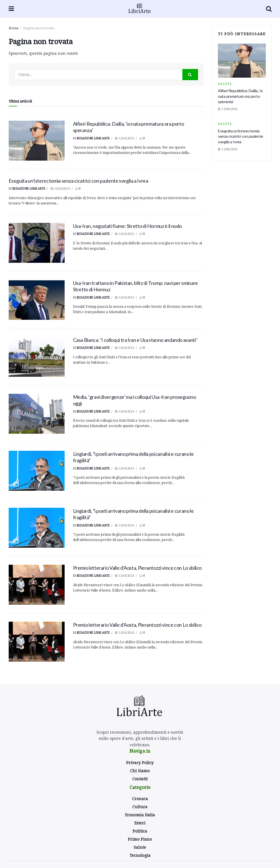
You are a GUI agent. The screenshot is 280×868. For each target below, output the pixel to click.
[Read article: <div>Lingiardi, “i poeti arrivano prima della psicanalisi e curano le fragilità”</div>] (37, 471)
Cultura (140, 807)
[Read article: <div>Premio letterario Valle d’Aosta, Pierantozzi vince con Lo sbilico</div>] (37, 585)
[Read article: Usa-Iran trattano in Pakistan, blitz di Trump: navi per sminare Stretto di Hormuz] (37, 300)
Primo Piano (140, 839)
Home (14, 28)
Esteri (140, 823)
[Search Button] (269, 8)
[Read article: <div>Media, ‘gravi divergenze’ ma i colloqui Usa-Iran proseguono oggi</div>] (37, 414)
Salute (225, 84)
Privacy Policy (140, 763)
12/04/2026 (124, 138)
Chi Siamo (140, 771)
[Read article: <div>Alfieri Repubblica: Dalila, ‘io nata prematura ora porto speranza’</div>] (37, 141)
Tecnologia (140, 855)
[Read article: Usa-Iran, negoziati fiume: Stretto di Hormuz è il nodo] (37, 243)
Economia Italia (140, 815)
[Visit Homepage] (140, 8)
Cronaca (140, 799)
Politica (140, 831)
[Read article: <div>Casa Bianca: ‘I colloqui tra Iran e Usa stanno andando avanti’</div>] (37, 357)
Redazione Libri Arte (93, 138)
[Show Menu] (11, 8)
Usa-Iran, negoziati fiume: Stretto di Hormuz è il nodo (128, 226)
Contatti (140, 779)
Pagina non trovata (39, 28)
